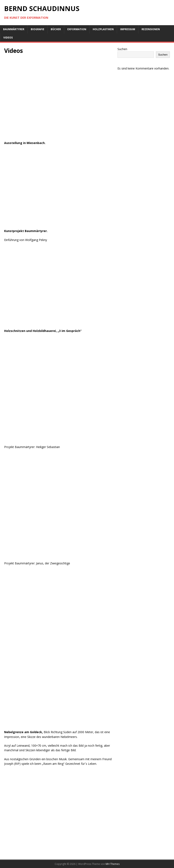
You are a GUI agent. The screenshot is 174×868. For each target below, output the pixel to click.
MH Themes (113, 864)
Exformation (77, 29)
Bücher (56, 29)
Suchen (122, 49)
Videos (8, 38)
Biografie (38, 29)
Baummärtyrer (14, 29)
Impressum (128, 29)
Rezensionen (151, 29)
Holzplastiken (103, 29)
